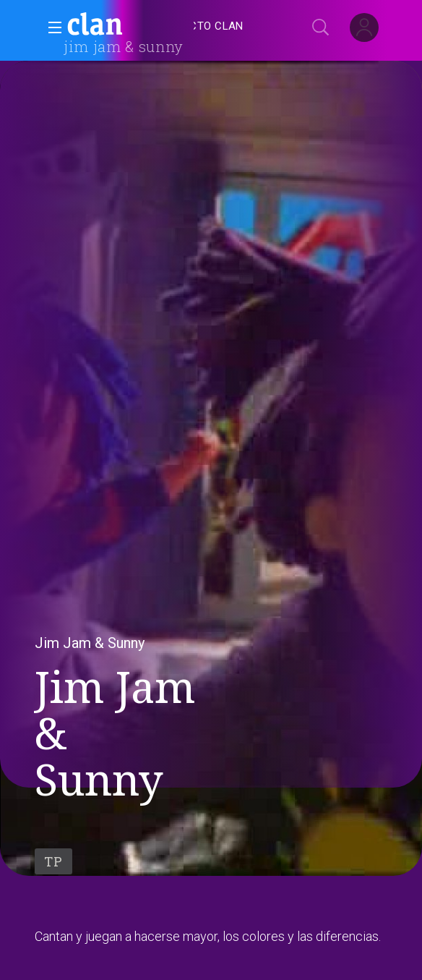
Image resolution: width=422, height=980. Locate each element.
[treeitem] (204, 26)
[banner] (130, 26)
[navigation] (227, 26)
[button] (51, 27)
